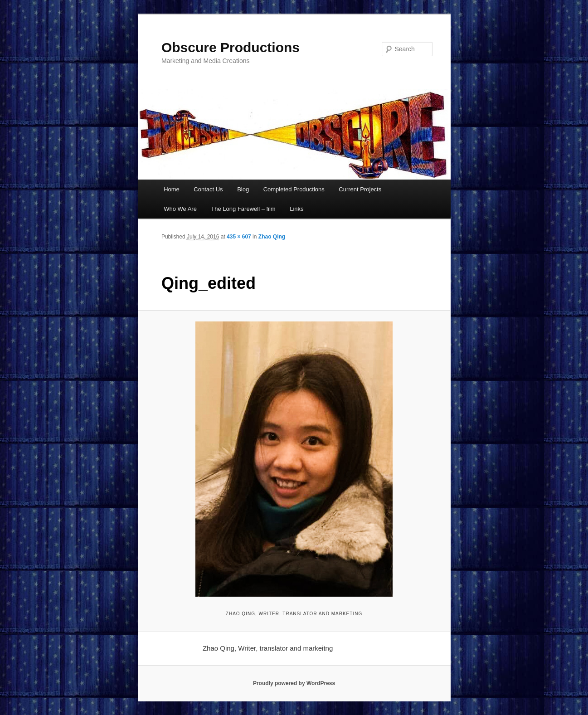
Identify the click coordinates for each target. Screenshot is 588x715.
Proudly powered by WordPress (294, 683)
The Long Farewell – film (243, 209)
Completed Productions (294, 189)
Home (172, 189)
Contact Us (208, 189)
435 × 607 (239, 237)
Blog (243, 189)
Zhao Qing (272, 237)
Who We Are (180, 209)
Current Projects (360, 189)
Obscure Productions (231, 47)
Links (296, 209)
